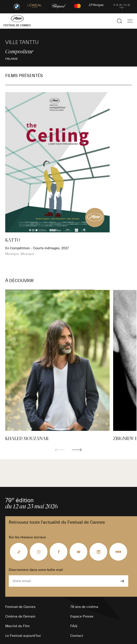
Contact (77, 636)
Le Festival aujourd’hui (23, 636)
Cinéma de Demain (20, 616)
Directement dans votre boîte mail (36, 570)
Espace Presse (82, 616)
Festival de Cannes (20, 607)
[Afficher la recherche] (119, 21)
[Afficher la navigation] (130, 21)
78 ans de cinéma (84, 607)
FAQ (74, 626)
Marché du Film (18, 626)
